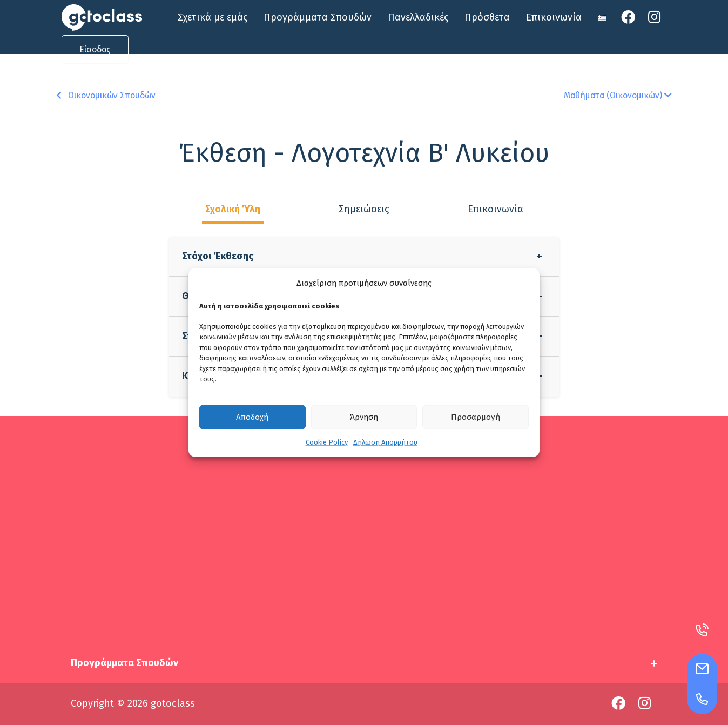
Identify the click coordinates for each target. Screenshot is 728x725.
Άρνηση (364, 417)
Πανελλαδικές (418, 17)
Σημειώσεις (364, 209)
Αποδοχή (252, 417)
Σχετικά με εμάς (213, 17)
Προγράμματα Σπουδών (318, 17)
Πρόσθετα (487, 17)
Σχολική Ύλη (233, 209)
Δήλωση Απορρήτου (385, 442)
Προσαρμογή (476, 417)
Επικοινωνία (554, 17)
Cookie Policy (327, 442)
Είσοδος (95, 49)
